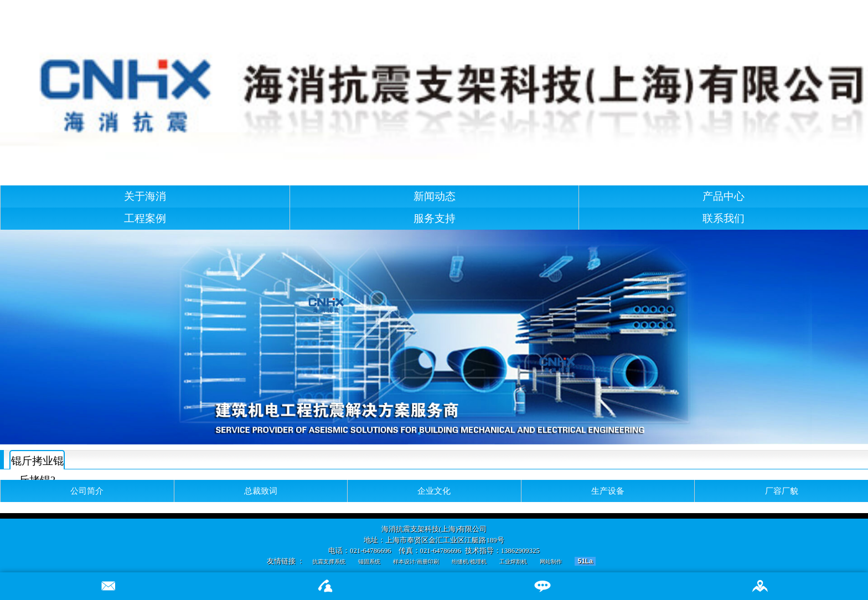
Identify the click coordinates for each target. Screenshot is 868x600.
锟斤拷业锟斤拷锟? (37, 462)
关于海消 (145, 196)
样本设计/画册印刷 (416, 562)
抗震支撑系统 (329, 562)
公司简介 (87, 491)
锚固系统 (369, 562)
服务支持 (435, 218)
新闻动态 (435, 196)
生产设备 (608, 491)
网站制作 (551, 562)
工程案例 (145, 218)
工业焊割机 (513, 562)
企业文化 (434, 491)
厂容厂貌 (782, 491)
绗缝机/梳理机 (469, 562)
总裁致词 (261, 491)
